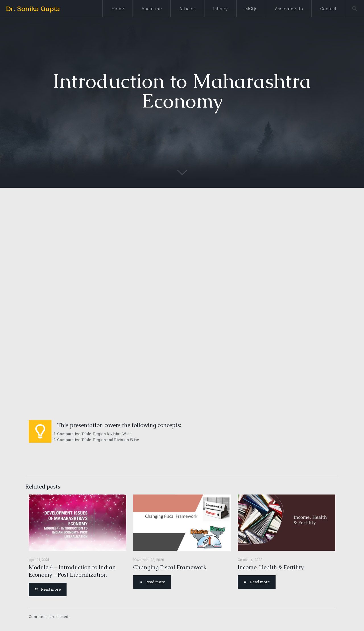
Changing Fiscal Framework (170, 567)
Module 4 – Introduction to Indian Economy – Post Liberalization (72, 571)
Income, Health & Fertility (271, 567)
